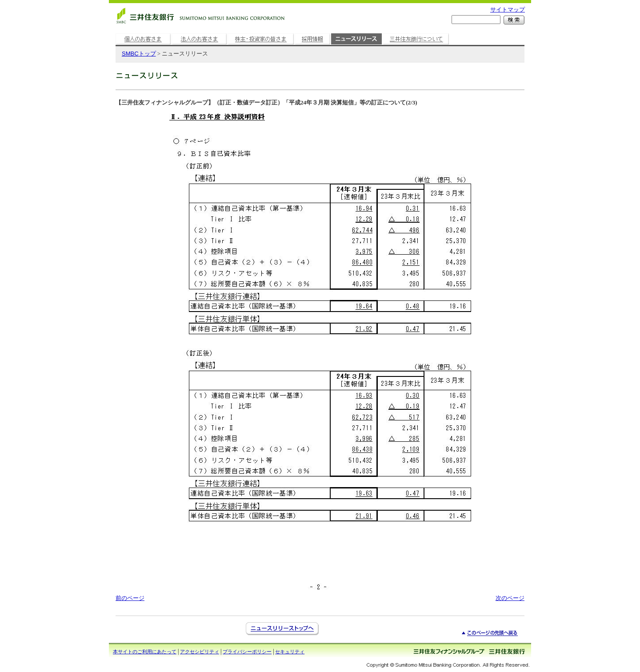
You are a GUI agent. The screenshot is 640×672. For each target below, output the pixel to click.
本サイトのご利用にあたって (145, 652)
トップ (139, 54)
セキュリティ (290, 652)
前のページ (130, 598)
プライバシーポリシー (247, 652)
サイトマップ (508, 10)
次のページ (510, 598)
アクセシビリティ (200, 652)
